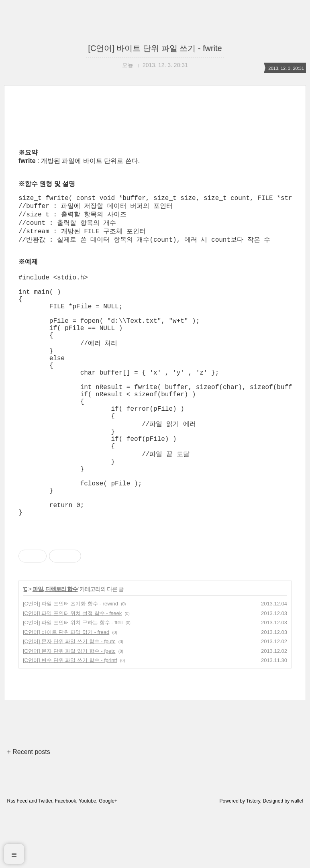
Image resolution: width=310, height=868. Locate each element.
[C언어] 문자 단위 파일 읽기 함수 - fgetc (69, 707)
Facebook (66, 857)
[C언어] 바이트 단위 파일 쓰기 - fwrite (155, 48)
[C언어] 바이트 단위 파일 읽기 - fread (66, 688)
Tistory (253, 857)
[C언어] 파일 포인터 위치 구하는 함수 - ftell (73, 679)
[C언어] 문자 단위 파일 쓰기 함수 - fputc (69, 698)
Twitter (45, 857)
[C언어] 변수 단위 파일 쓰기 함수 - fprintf (70, 716)
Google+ (108, 857)
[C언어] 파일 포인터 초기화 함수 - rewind (70, 660)
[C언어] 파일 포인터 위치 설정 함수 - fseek (72, 669)
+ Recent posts (29, 808)
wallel (297, 857)
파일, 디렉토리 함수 (55, 645)
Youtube (88, 857)
